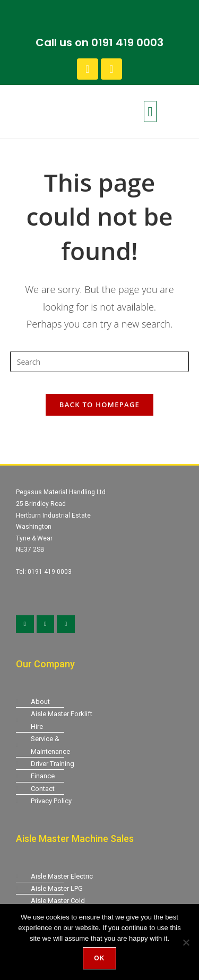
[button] (150, 111)
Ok (99, 958)
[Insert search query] (100, 362)
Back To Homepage (99, 405)
